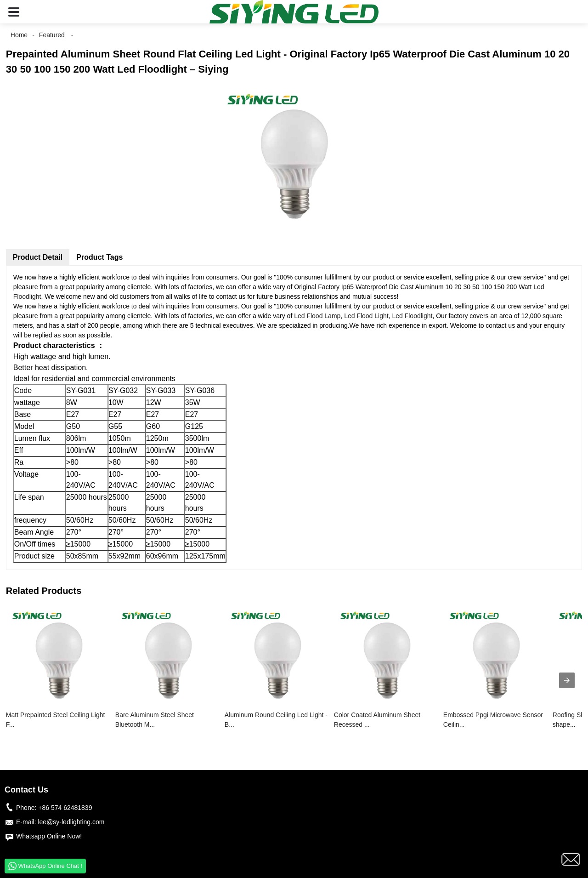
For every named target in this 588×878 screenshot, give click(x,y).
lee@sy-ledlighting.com (71, 822)
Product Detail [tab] (38, 257)
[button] (14, 12)
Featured (52, 35)
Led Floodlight (412, 316)
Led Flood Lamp (317, 316)
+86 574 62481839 (65, 808)
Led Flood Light (366, 316)
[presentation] (567, 680)
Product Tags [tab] (99, 257)
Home (19, 35)
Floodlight (27, 296)
